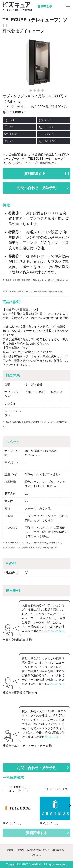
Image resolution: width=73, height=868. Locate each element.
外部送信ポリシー (60, 850)
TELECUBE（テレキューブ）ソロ (20, 789)
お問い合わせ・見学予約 (43, 188)
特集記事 (45, 6)
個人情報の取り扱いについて (38, 850)
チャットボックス (57, 789)
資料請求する (35, 174)
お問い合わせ (37, 855)
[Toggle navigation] (68, 6)
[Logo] (17, 6)
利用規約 (20, 850)
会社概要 (10, 850)
